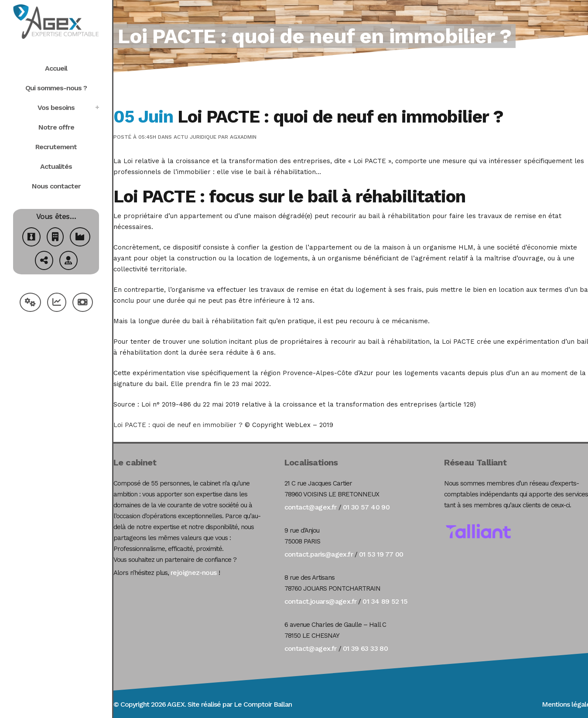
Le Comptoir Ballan (263, 704)
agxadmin (243, 137)
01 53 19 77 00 (381, 554)
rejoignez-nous (194, 573)
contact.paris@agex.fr (319, 554)
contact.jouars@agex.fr (321, 601)
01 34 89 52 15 (385, 601)
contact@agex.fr (311, 507)
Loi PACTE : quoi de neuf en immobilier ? (178, 425)
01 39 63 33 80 (366, 648)
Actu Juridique (195, 137)
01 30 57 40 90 (366, 507)
